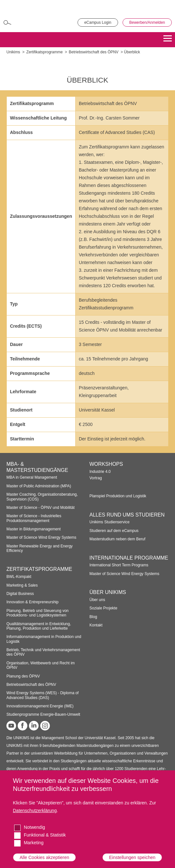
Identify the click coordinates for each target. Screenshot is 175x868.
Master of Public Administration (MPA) (39, 486)
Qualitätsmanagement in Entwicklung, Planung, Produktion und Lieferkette (39, 626)
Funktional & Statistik (45, 835)
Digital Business (20, 594)
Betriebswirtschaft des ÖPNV (94, 52)
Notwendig (34, 827)
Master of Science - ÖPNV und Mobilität (41, 508)
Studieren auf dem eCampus (114, 531)
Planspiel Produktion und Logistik (118, 496)
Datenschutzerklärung (35, 810)
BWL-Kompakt (19, 577)
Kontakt (96, 625)
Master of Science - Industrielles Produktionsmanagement (34, 518)
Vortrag (96, 478)
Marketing (34, 843)
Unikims (13, 52)
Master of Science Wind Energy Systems (41, 537)
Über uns (97, 600)
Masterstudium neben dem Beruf (117, 539)
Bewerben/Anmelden (147, 22)
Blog (93, 617)
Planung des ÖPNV (23, 676)
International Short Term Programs (119, 565)
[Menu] (168, 40)
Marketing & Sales (22, 585)
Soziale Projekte (103, 608)
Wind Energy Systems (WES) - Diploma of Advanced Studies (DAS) (42, 695)
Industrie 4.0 (100, 472)
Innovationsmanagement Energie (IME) (40, 706)
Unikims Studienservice (110, 522)
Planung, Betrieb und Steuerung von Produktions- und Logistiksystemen (37, 613)
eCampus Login (98, 22)
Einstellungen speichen (132, 857)
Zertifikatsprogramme (45, 52)
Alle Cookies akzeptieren (44, 857)
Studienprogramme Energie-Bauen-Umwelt (43, 714)
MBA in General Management (32, 477)
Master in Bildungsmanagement (34, 529)
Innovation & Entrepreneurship (32, 602)
